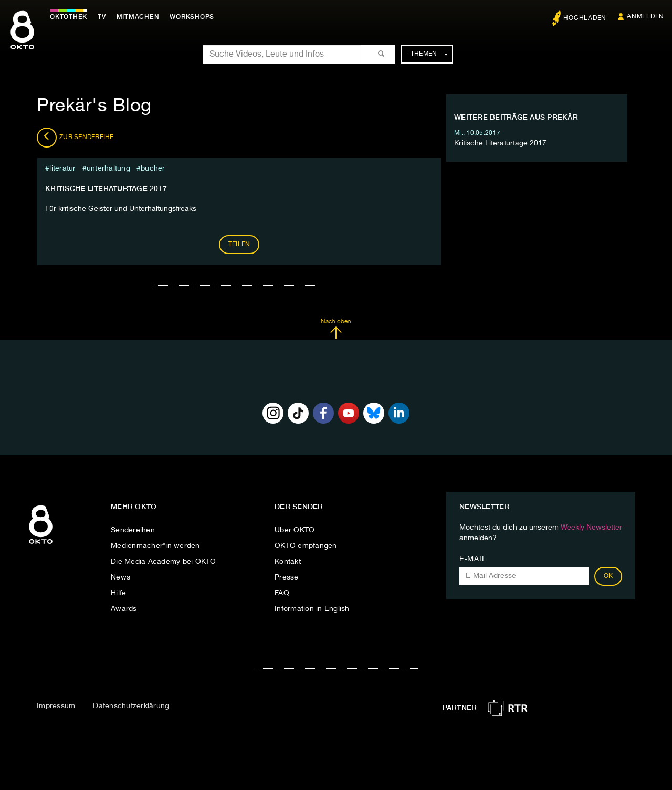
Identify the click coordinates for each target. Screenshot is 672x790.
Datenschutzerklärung (131, 706)
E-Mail (473, 559)
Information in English (312, 609)
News (120, 577)
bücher (153, 168)
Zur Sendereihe (75, 138)
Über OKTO (295, 530)
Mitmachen (138, 17)
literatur (62, 168)
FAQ (282, 593)
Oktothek (69, 17)
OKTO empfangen (306, 546)
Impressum (56, 706)
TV (102, 17)
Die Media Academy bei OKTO (164, 562)
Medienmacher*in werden (155, 546)
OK (608, 576)
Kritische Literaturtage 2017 (106, 188)
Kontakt (288, 562)
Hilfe (118, 593)
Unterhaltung (108, 168)
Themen (429, 54)
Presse (287, 577)
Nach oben (336, 329)
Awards (124, 609)
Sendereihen (133, 530)
